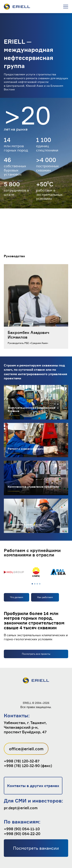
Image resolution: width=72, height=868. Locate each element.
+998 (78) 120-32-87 (22, 761)
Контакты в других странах (33, 786)
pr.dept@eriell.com (21, 808)
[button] (32, 584)
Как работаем (45, 597)
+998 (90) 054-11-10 (22, 829)
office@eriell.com (26, 749)
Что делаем (17, 597)
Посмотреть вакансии (36, 848)
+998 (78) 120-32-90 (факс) (28, 766)
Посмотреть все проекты (36, 654)
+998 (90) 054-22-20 (22, 834)
